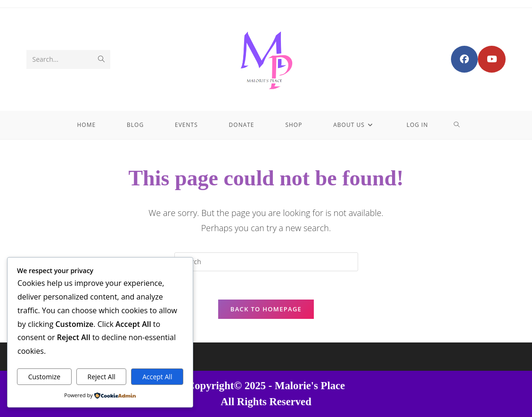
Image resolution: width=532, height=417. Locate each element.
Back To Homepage (266, 309)
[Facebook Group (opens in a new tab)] (464, 59)
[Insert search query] (266, 262)
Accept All (157, 377)
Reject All (102, 377)
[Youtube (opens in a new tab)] (492, 59)
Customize (44, 377)
